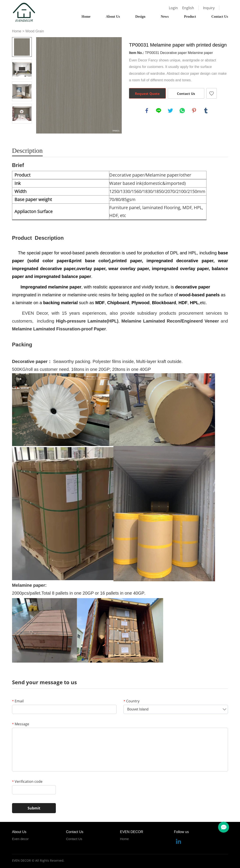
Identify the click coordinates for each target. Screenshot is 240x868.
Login (173, 8)
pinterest (194, 111)
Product (190, 16)
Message (21, 724)
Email (18, 701)
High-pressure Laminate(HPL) (87, 321)
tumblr (206, 111)
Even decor (20, 839)
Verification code (27, 781)
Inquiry (209, 8)
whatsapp (182, 111)
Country (131, 701)
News (165, 16)
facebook (147, 111)
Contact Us (220, 16)
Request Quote (147, 94)
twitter (170, 111)
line (159, 111)
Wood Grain (35, 31)
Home (86, 16)
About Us (113, 16)
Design (140, 16)
